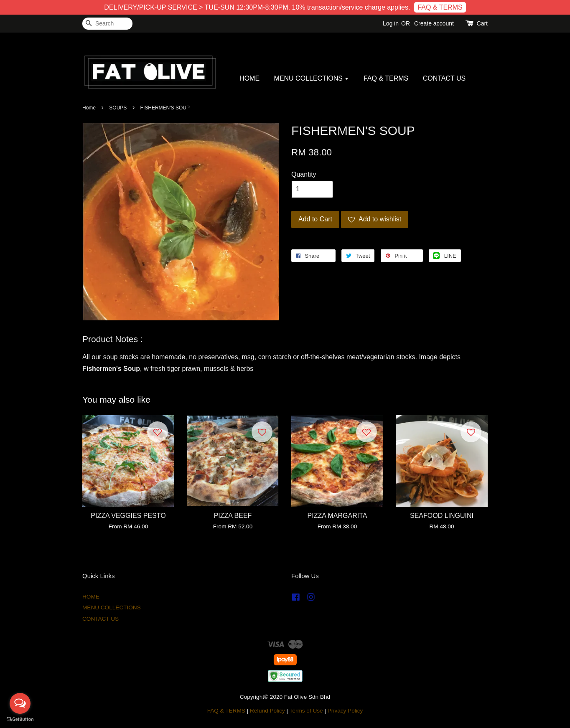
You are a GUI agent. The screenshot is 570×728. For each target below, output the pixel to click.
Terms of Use (306, 711)
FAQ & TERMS (440, 7)
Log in (391, 23)
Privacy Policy (345, 711)
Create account (434, 23)
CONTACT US (444, 78)
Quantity (304, 174)
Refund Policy (267, 711)
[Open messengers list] (20, 703)
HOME (249, 78)
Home (89, 108)
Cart (482, 23)
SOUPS (118, 108)
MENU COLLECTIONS (312, 78)
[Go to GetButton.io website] (20, 719)
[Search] (107, 24)
